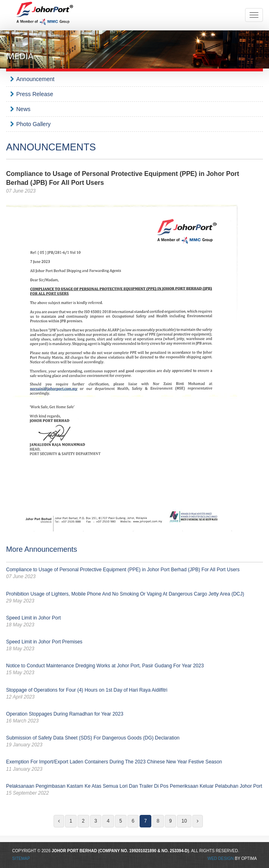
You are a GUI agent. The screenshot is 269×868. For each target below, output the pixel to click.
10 (184, 821)
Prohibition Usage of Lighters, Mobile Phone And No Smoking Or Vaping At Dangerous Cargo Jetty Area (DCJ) (134, 598)
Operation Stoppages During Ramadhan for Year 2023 (134, 718)
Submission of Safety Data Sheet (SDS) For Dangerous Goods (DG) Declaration (134, 742)
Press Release (35, 94)
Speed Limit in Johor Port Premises (134, 646)
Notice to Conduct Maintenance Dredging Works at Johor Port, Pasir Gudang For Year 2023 (134, 670)
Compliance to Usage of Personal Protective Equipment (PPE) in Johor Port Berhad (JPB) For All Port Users (134, 573)
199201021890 (143, 851)
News (23, 109)
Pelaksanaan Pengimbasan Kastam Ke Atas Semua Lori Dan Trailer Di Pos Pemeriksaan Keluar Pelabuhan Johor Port (134, 790)
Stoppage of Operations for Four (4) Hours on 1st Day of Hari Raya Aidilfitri (134, 694)
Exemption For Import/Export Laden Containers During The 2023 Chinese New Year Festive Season (134, 766)
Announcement (35, 79)
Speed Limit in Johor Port (134, 622)
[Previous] (59, 821)
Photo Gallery (33, 124)
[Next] (198, 821)
